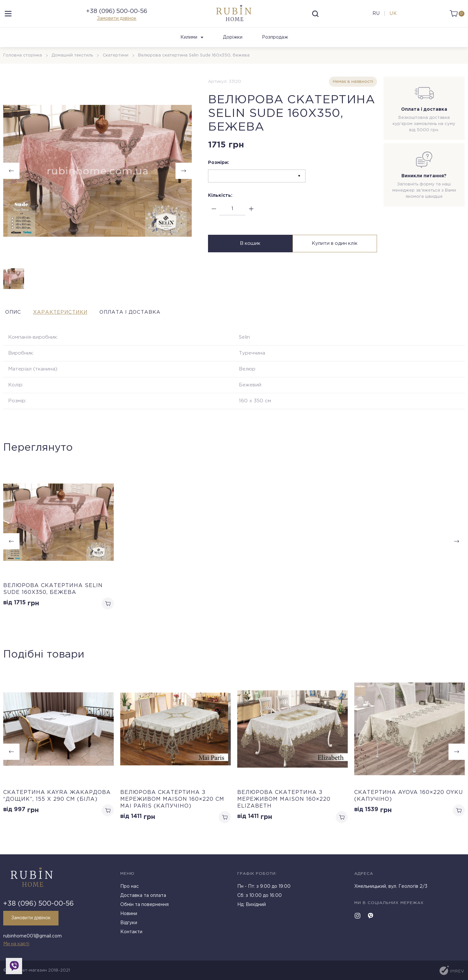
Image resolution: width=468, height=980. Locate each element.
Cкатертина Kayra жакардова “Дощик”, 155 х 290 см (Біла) (57, 805)
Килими (192, 46)
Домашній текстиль (73, 64)
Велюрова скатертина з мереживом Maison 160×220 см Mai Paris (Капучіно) (172, 809)
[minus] (214, 217)
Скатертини (117, 64)
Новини (129, 916)
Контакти (131, 934)
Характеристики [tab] (70, 321)
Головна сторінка (23, 64)
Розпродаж (275, 46)
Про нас (130, 888)
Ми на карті (16, 944)
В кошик (249, 253)
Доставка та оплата (143, 898)
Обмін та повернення (144, 907)
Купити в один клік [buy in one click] (336, 253)
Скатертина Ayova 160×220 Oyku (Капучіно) (409, 805)
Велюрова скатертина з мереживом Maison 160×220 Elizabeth (284, 809)
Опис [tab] (12, 321)
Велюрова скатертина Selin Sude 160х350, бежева (53, 597)
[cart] (456, 18)
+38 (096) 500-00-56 (117, 16)
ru (375, 18)
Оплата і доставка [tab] (152, 321)
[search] (316, 18)
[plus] (251, 217)
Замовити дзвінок (117, 23)
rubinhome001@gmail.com (32, 937)
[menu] (8, 18)
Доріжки (233, 46)
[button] (457, 761)
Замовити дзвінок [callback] (33, 920)
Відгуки (129, 925)
